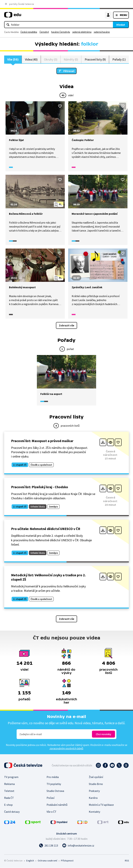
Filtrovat (69, 71)
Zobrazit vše (66, 326)
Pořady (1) (119, 59)
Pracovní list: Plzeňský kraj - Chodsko (40, 487)
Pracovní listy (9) (95, 59)
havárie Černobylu (61, 32)
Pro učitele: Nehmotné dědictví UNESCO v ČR (46, 529)
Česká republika (29, 32)
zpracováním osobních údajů (66, 749)
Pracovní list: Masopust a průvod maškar (42, 441)
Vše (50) (13, 59)
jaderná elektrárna (82, 32)
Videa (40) (31, 59)
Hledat (121, 25)
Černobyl (44, 32)
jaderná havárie (102, 32)
